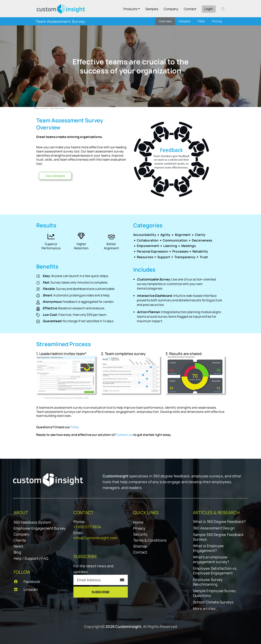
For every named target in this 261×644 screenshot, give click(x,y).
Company (171, 9)
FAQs (75, 427)
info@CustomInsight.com (95, 538)
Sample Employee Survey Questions (215, 593)
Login (209, 9)
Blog (17, 552)
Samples (152, 9)
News (18, 546)
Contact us (125, 435)
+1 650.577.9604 (87, 527)
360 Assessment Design (214, 528)
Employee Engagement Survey (40, 528)
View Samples (55, 176)
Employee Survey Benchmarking (208, 582)
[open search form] (223, 9)
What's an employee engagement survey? (211, 560)
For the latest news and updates (94, 569)
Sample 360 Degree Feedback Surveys (218, 537)
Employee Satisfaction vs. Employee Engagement (215, 571)
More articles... (206, 609)
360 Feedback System (32, 522)
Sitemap (140, 546)
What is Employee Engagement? (208, 548)
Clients (20, 540)
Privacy (139, 528)
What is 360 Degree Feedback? (219, 522)
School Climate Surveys (213, 602)
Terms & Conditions (150, 540)
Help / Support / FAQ (31, 558)
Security (140, 534)
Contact (190, 9)
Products (130, 9)
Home (36, 108)
